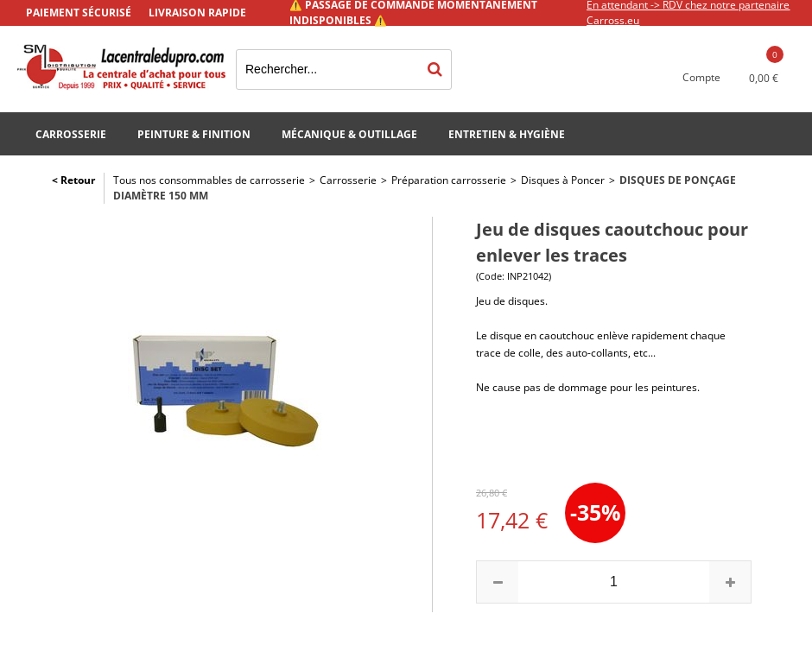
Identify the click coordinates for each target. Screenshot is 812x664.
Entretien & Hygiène (507, 134)
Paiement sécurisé (79, 13)
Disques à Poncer (563, 180)
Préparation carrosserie (449, 180)
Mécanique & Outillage (349, 134)
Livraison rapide (197, 13)
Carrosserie (71, 134)
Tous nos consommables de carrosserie (209, 180)
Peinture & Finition (194, 134)
